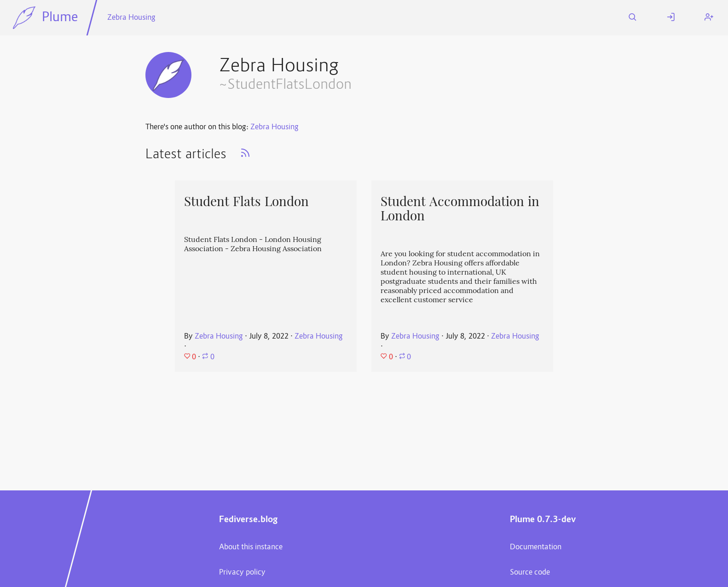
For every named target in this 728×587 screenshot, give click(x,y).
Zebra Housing (131, 18)
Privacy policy (242, 573)
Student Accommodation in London (460, 209)
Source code (530, 573)
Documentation (536, 547)
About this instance (251, 547)
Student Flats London (248, 201)
